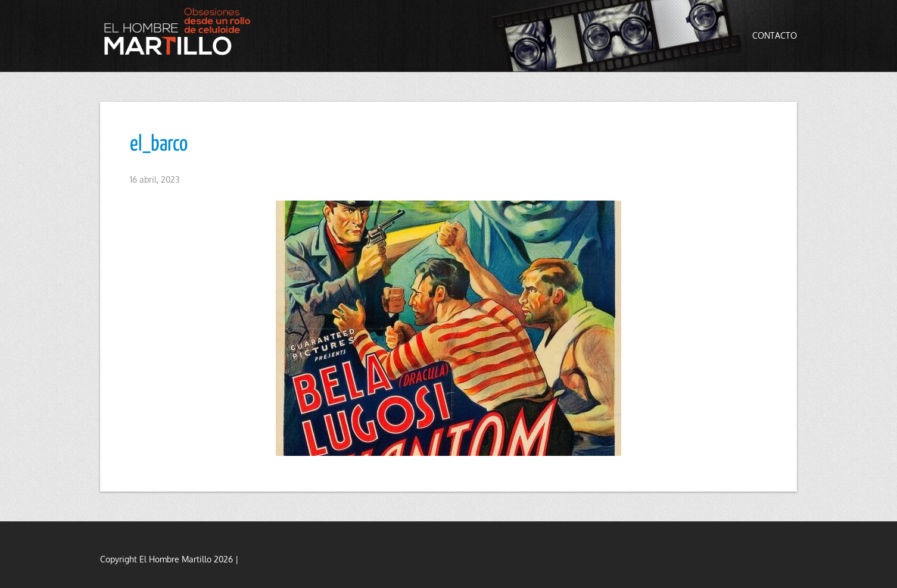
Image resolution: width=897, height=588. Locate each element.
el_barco (159, 145)
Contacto (775, 35)
